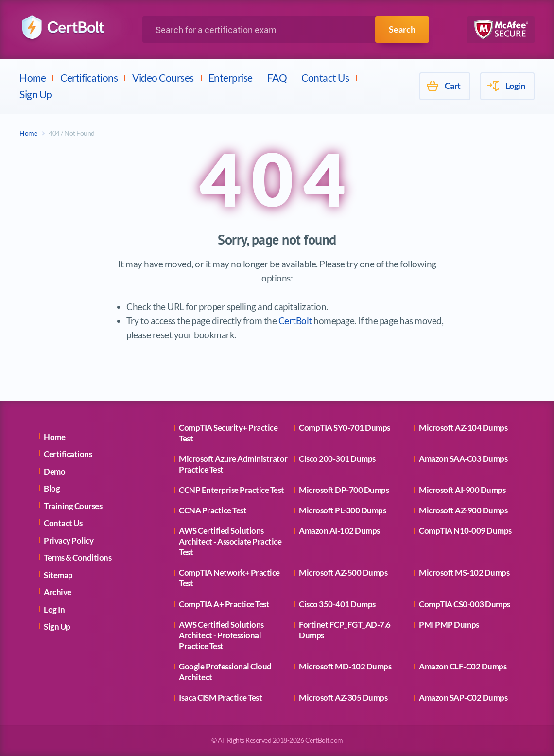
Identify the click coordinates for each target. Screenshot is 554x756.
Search (402, 29)
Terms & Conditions (78, 557)
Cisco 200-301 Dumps (337, 459)
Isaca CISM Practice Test (220, 697)
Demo (54, 471)
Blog (52, 488)
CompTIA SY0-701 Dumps (345, 428)
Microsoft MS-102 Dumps (464, 572)
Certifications (89, 78)
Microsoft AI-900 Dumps (462, 490)
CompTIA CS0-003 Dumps (465, 604)
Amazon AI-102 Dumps (339, 531)
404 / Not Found (72, 133)
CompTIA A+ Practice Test (224, 604)
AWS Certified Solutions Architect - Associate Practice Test (230, 541)
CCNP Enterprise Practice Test (232, 490)
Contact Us (325, 78)
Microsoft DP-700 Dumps (344, 490)
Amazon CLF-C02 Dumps (463, 666)
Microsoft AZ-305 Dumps (343, 697)
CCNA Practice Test (213, 510)
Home (33, 78)
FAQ (277, 78)
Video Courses (163, 78)
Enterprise (231, 78)
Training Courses (73, 506)
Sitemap (58, 575)
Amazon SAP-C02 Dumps (463, 697)
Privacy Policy (69, 540)
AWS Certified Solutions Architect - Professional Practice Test (221, 635)
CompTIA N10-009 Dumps (465, 531)
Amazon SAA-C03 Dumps (463, 459)
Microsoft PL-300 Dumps (342, 510)
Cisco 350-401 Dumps (337, 604)
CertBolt (295, 321)
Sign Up (36, 94)
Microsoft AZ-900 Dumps (463, 510)
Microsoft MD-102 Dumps (345, 666)
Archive (58, 592)
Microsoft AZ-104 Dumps (463, 428)
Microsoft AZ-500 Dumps (343, 572)
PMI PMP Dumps (449, 624)
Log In (54, 609)
